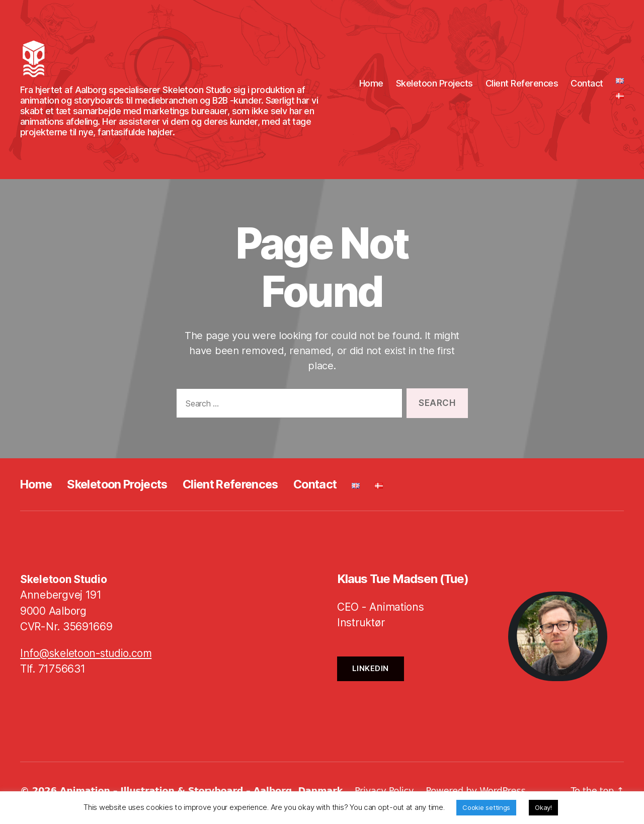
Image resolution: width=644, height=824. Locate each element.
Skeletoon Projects (434, 86)
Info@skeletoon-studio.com (88, 658)
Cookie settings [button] (486, 807)
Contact (587, 86)
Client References (522, 86)
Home (371, 86)
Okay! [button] (543, 807)
